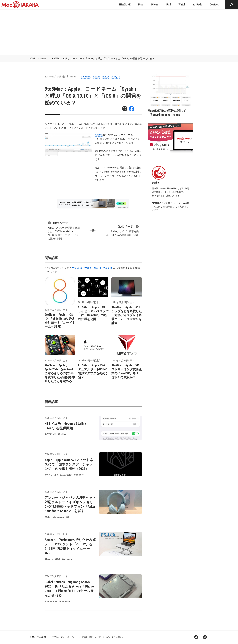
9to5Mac (99, 135)
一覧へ (93, 230)
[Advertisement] (119, 32)
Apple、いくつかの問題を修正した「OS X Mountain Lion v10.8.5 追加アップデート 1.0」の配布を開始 (64, 230)
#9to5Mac (86, 77)
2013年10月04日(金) (55, 77)
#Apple (96, 77)
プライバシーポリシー (64, 637)
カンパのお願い (114, 637)
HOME (32, 59)
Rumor (43, 59)
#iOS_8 (105, 77)
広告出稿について (91, 637)
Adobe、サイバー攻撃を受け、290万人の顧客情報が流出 (122, 230)
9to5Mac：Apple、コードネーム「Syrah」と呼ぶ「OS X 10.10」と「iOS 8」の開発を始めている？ (103, 59)
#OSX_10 (115, 77)
